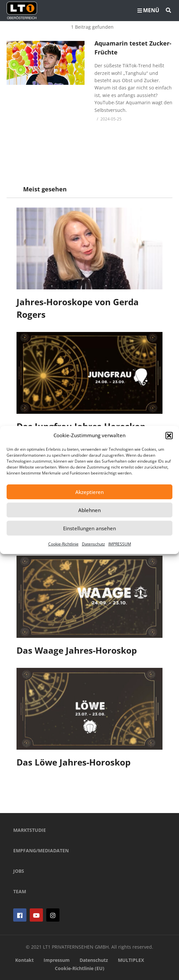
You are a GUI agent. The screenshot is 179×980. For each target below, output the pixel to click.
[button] (169, 436)
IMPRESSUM (120, 544)
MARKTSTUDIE (30, 830)
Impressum (57, 960)
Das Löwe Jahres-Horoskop (73, 762)
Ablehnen (89, 510)
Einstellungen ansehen (89, 528)
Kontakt (24, 960)
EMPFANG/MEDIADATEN (41, 850)
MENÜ (148, 10)
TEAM (20, 891)
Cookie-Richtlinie (63, 544)
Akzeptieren (89, 492)
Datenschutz (93, 544)
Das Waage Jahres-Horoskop (77, 650)
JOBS (19, 871)
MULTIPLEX (131, 960)
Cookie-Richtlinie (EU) (80, 968)
